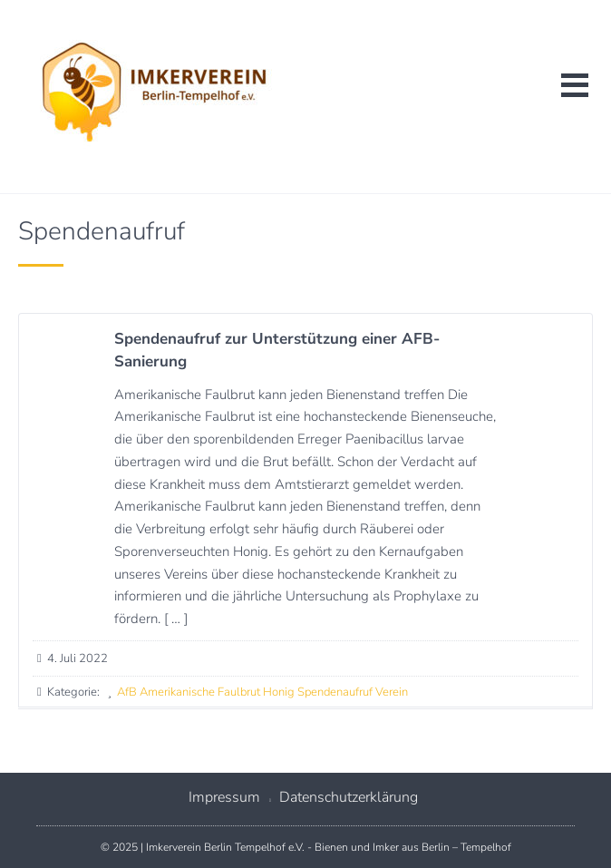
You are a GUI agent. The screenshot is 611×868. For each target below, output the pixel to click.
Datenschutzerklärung (349, 797)
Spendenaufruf (335, 692)
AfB (127, 692)
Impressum (224, 797)
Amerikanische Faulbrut (200, 692)
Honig (279, 692)
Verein (392, 692)
